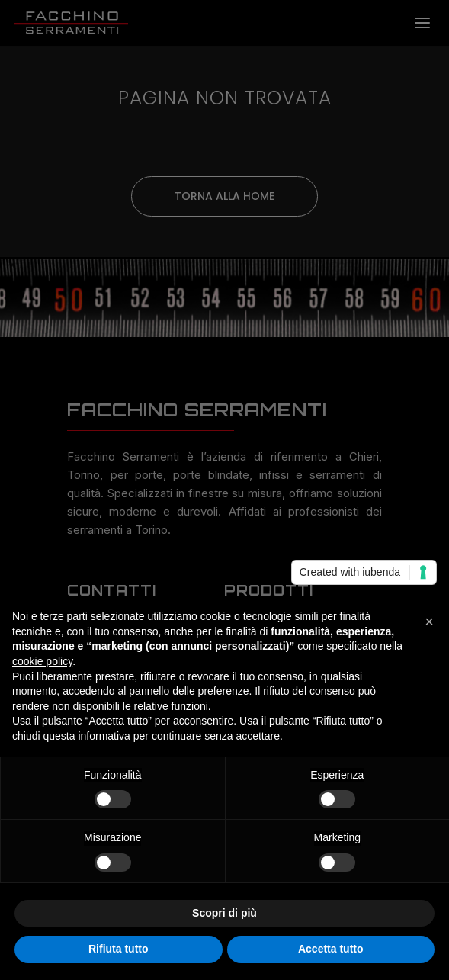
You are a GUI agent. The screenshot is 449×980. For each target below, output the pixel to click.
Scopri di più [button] (224, 913)
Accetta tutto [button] (331, 949)
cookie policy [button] (42, 661)
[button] (429, 622)
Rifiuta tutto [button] (119, 949)
